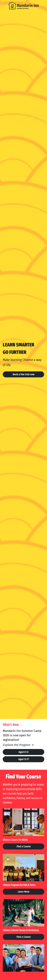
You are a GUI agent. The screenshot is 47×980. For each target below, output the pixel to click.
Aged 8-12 (23, 752)
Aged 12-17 (24, 759)
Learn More (23, 893)
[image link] (24, 5)
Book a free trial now (23, 374)
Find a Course (24, 847)
